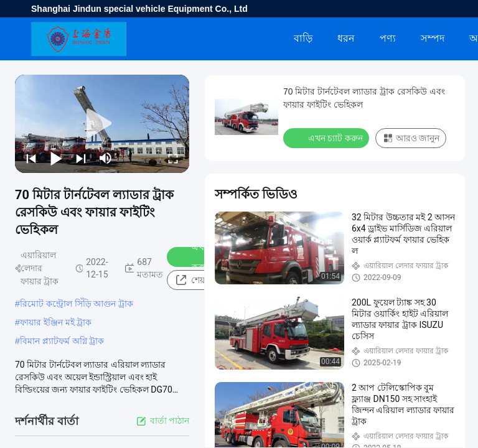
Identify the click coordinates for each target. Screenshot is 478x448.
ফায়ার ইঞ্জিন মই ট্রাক (56, 322)
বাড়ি (303, 38)
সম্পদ (433, 38)
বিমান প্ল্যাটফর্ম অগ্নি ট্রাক (62, 341)
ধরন (346, 38)
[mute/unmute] (106, 158)
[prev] (31, 158)
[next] (81, 158)
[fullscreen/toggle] (173, 158)
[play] (102, 124)
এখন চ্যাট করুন (327, 138)
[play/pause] (56, 158)
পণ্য (388, 38)
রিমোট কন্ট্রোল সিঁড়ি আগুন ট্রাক (77, 304)
